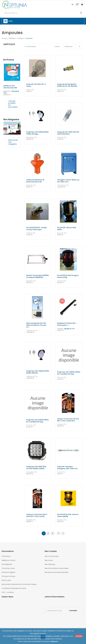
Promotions (6, 556)
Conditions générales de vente (14, 588)
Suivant (63, 533)
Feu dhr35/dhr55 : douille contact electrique (36, 229)
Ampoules (9, 44)
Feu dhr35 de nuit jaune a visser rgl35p (68, 515)
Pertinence (73, 47)
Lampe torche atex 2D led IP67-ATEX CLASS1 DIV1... (68, 420)
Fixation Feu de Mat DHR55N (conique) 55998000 (37, 276)
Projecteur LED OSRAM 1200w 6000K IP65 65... (38, 372)
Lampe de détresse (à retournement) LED (35, 181)
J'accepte (79, 636)
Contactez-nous (8, 568)
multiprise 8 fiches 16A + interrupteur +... (67, 324)
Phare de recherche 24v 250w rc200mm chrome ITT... (36, 325)
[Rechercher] (43, 13)
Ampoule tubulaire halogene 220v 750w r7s (67, 468)
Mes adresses (50, 564)
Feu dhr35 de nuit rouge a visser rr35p (68, 276)
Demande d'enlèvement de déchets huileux (19, 584)
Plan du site (6, 580)
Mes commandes (52, 556)
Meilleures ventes (9, 560)
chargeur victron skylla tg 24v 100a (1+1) (68, 181)
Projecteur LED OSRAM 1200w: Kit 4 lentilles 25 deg (69, 373)
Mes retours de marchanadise (56, 572)
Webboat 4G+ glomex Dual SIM (10, 87)
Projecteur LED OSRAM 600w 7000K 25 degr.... (37, 133)
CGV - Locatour (8, 592)
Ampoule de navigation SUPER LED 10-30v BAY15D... (67, 85)
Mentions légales (8, 572)
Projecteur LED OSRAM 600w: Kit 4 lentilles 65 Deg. (38, 421)
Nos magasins (7, 564)
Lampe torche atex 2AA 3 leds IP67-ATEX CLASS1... (37, 515)
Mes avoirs (49, 560)
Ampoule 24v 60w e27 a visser (36, 85)
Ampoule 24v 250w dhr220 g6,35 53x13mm (68, 133)
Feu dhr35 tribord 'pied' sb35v (67, 229)
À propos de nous (8, 576)
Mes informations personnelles (57, 568)
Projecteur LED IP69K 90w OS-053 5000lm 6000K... (36, 468)
